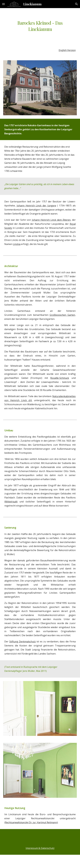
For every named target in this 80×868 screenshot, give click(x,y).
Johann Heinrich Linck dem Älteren (51, 220)
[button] (3, 4)
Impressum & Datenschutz (40, 848)
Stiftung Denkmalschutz (23, 642)
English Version (67, 50)
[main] (40, 26)
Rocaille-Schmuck (60, 378)
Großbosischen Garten (62, 315)
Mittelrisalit (11, 502)
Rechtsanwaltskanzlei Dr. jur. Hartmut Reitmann (31, 822)
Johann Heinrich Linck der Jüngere (36, 206)
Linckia (17, 244)
